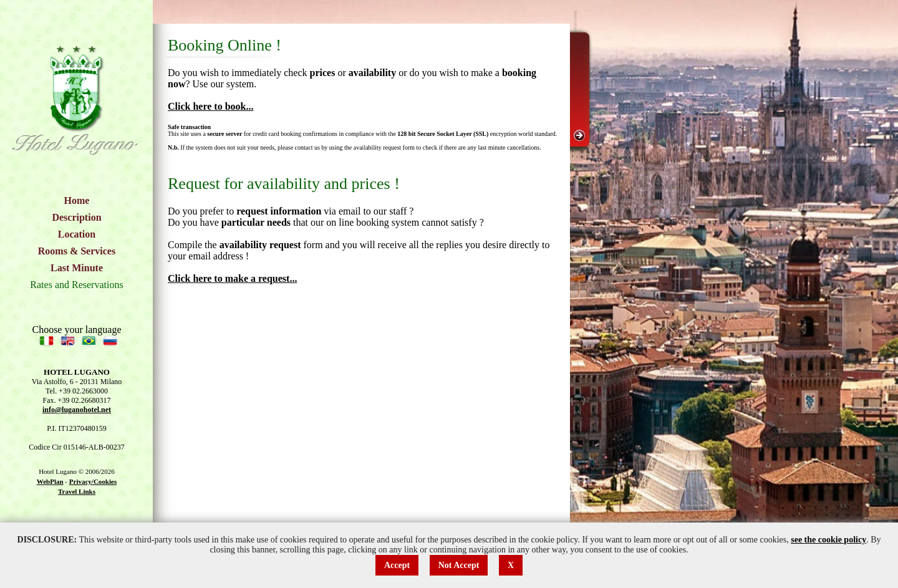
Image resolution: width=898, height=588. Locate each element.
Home (77, 200)
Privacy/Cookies (93, 481)
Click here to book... (210, 106)
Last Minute (77, 268)
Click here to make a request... (232, 278)
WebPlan (50, 481)
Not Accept (459, 565)
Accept (397, 565)
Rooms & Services (77, 251)
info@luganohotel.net (77, 410)
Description (76, 217)
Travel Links (77, 491)
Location (77, 234)
